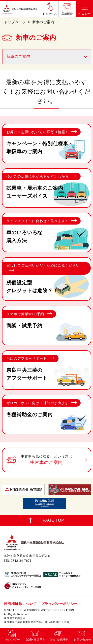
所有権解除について (20, 604)
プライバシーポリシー (59, 604)
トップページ (15, 22)
